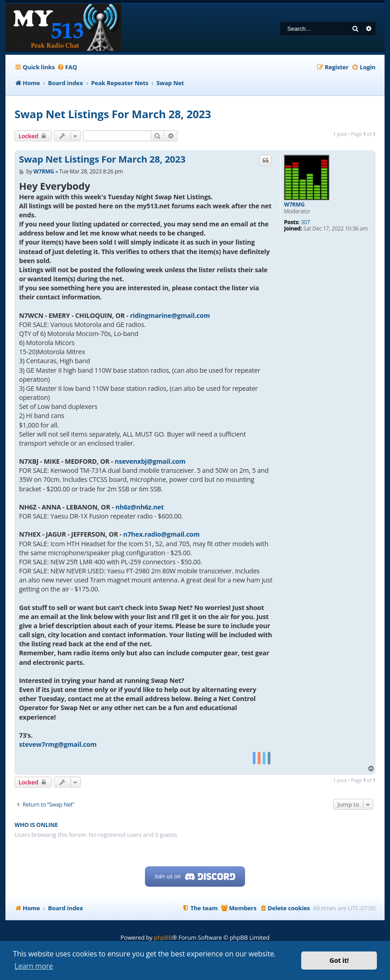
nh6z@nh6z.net (140, 507)
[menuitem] (67, 67)
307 (305, 222)
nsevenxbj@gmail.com (150, 461)
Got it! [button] (339, 960)
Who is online (36, 825)
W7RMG (294, 205)
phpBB (163, 937)
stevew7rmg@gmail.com (58, 744)
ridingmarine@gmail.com (170, 315)
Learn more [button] (34, 966)
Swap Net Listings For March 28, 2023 (113, 114)
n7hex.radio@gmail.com (161, 534)
